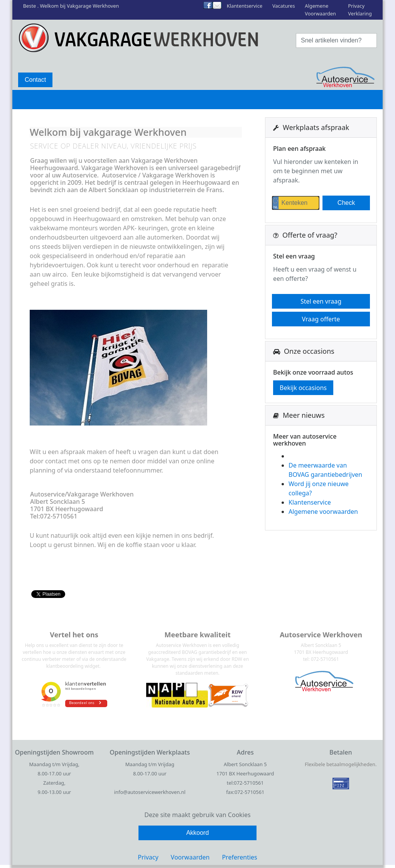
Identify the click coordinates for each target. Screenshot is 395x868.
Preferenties (239, 857)
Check (346, 203)
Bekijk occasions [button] (303, 388)
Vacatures (284, 6)
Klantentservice (245, 6)
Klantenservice (310, 502)
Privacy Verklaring (360, 9)
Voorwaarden (190, 857)
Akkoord (198, 833)
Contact (35, 80)
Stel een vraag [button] (321, 301)
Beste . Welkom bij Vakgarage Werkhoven (71, 6)
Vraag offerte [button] (321, 319)
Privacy (148, 857)
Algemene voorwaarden (323, 512)
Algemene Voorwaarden (320, 9)
